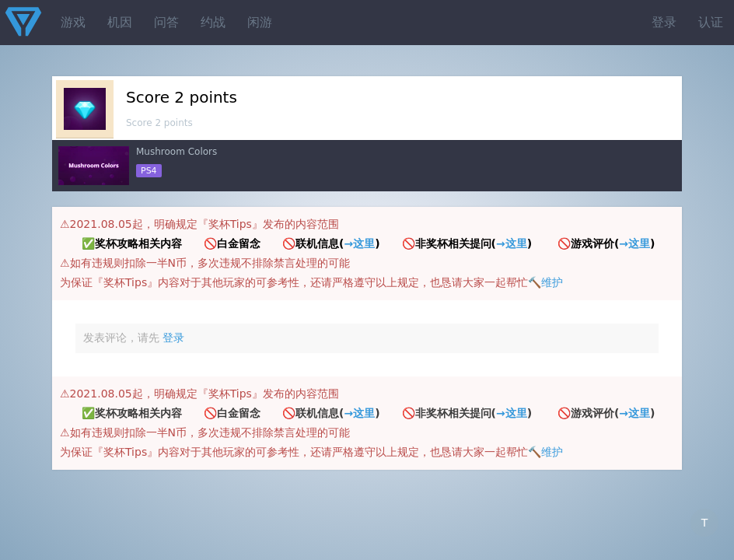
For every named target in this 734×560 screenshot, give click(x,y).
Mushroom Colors (177, 152)
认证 (711, 22)
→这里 (359, 243)
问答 (166, 22)
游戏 (73, 22)
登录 (664, 22)
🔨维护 (545, 282)
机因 (120, 22)
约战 (213, 22)
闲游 (260, 22)
